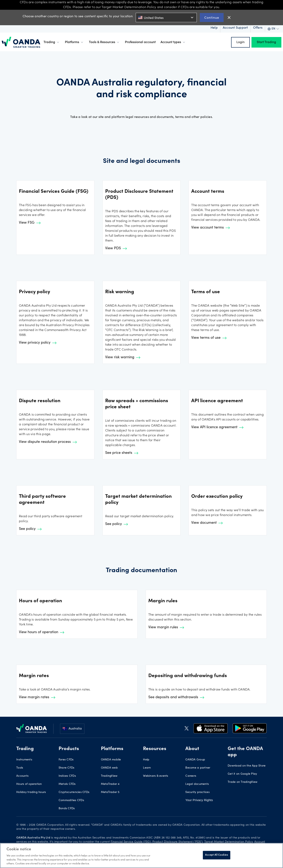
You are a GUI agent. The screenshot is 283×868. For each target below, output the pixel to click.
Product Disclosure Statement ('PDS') (178, 842)
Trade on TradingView (243, 782)
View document (207, 523)
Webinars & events (156, 776)
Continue (212, 17)
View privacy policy (38, 343)
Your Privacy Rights (199, 800)
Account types (173, 42)
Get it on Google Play (242, 774)
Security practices (197, 792)
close (229, 17)
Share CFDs (67, 768)
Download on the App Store (247, 766)
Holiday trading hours (31, 792)
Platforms (74, 42)
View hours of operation (42, 632)
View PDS (116, 248)
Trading (52, 42)
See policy (30, 529)
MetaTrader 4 (110, 784)
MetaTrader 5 (110, 792)
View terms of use (209, 338)
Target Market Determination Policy (229, 842)
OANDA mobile (111, 760)
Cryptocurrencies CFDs (74, 792)
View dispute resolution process (48, 442)
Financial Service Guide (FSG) (131, 842)
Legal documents (197, 784)
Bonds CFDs (67, 809)
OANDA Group (195, 760)
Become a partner (198, 768)
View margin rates (37, 697)
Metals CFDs (67, 784)
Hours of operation (29, 784)
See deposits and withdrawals (176, 697)
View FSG (30, 223)
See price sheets (122, 453)
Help (146, 760)
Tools (20, 768)
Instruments (24, 760)
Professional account (140, 42)
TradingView (109, 776)
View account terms (211, 228)
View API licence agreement (217, 427)
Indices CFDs (67, 776)
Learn (147, 768)
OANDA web (109, 768)
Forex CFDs (66, 760)
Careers (191, 776)
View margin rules (166, 627)
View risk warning (123, 357)
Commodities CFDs (71, 800)
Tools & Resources (104, 42)
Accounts (22, 776)
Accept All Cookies (216, 855)
